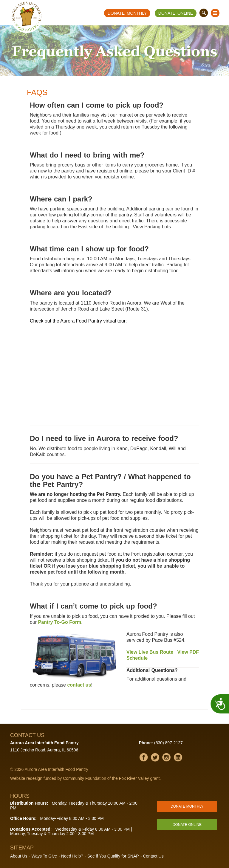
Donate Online (176, 13)
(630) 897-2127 (168, 743)
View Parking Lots (152, 227)
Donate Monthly (127, 13)
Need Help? (72, 856)
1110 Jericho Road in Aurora (111, 303)
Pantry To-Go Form (60, 622)
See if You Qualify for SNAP (113, 856)
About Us (19, 856)
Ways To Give (44, 856)
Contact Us (153, 856)
